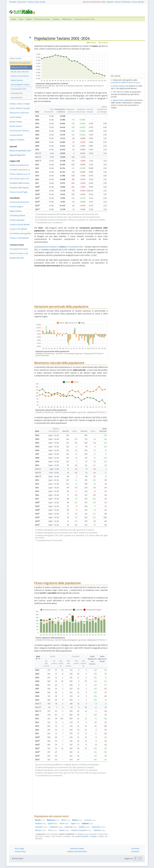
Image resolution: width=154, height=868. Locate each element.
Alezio (64, 823)
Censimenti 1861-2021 (18, 89)
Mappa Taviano (119, 100)
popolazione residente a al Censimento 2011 (60, 247)
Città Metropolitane (17, 216)
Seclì (53, 830)
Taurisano (41, 827)
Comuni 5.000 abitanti (19, 238)
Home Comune (16, 58)
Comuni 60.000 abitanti (20, 225)
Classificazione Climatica (19, 131)
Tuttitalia (13, 2)
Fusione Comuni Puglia (19, 192)
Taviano (56, 19)
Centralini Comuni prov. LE (20, 170)
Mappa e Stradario (17, 140)
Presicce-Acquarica (81, 830)
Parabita (41, 823)
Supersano (99, 827)
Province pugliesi (16, 207)
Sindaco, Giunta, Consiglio (20, 104)
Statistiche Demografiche (20, 63)
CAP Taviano (117, 92)
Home (14, 19)
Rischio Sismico (16, 126)
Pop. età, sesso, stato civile (20, 72)
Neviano (41, 830)
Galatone (100, 830)
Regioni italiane (16, 211)
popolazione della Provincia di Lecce (126, 83)
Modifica (92, 43)
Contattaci (135, 851)
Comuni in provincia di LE (19, 202)
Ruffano (84, 827)
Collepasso (56, 827)
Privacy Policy (20, 851)
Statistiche (126, 2)
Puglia (28, 19)
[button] (135, 859)
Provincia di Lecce (42, 19)
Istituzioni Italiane (77, 849)
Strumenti (135, 849)
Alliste (66, 820)
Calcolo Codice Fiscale (36, 2)
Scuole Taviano (16, 117)
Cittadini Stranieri (17, 80)
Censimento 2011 (17, 98)
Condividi (103, 43)
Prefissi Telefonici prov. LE (20, 174)
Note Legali (19, 849)
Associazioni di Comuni (19, 249)
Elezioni (118, 2)
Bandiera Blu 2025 (17, 258)
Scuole (134, 2)
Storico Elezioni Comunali (20, 108)
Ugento (53, 823)
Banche (141, 2)
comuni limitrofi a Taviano (86, 836)
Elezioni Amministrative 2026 (94, 2)
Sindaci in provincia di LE (19, 165)
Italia (21, 19)
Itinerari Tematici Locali (19, 253)
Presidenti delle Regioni (19, 188)
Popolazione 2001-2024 (19, 67)
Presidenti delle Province (20, 183)
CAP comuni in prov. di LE (19, 179)
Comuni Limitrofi (16, 135)
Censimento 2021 (17, 93)
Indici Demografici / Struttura (20, 85)
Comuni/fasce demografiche (20, 233)
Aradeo (64, 830)
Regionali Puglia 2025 (18, 155)
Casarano (90, 820)
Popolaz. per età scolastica (20, 76)
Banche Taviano (16, 122)
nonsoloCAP (22, 2)
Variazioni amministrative (77, 851)
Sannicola (71, 827)
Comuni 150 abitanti (18, 229)
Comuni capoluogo (17, 220)
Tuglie (75, 823)
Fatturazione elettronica (19, 113)
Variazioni (110, 2)
